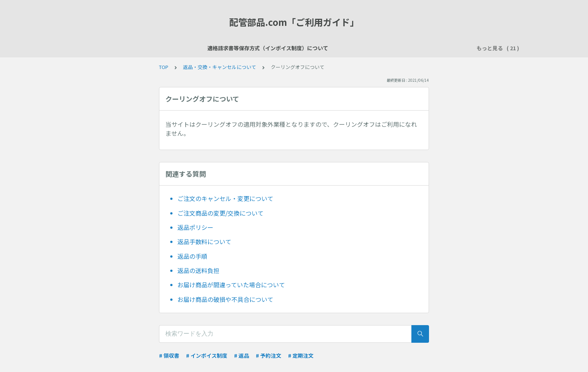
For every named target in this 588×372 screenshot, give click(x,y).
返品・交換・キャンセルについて (220, 67)
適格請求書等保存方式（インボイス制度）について (152, 48)
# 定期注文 (301, 355)
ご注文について (294, 48)
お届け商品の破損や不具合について (225, 299)
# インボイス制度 (207, 355)
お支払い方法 (339, 48)
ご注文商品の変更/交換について (220, 213)
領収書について (425, 48)
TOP (164, 67)
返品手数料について (204, 241)
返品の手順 (192, 256)
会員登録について (244, 48)
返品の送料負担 (198, 270)
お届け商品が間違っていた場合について (231, 285)
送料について (381, 48)
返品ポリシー (195, 227)
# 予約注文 (268, 355)
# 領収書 (169, 355)
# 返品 (241, 355)
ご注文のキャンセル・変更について (225, 198)
